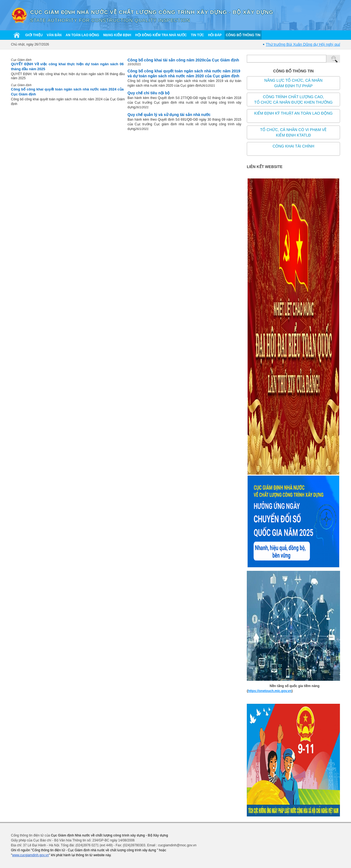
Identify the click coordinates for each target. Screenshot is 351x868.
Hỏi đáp (215, 35)
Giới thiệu (34, 35)
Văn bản (54, 35)
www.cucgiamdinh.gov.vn (30, 855)
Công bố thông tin (243, 35)
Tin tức (197, 35)
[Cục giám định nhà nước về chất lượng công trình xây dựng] (19, 15)
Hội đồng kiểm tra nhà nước (161, 35)
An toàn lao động (82, 35)
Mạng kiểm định (117, 35)
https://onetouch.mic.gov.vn (270, 691)
